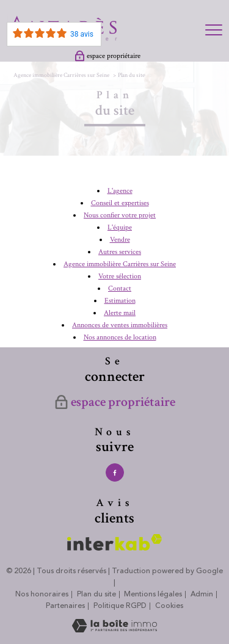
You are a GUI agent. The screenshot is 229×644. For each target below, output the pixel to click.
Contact (120, 288)
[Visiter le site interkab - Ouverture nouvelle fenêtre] (114, 542)
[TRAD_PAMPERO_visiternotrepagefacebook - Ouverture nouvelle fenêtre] (115, 472)
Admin (202, 594)
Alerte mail (120, 313)
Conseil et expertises (120, 203)
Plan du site (96, 594)
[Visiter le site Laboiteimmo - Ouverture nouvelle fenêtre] (114, 630)
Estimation (120, 301)
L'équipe (120, 227)
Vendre (120, 240)
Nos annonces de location (120, 337)
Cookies (169, 606)
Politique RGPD (120, 606)
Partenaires (65, 606)
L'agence (120, 191)
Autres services (120, 252)
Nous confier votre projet (120, 215)
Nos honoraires (42, 594)
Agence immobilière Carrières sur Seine (61, 75)
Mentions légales (153, 594)
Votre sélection (120, 276)
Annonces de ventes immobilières (120, 325)
